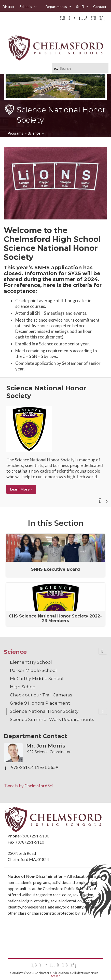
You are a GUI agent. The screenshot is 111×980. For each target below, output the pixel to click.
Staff (83, 7)
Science (34, 133)
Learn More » (21, 489)
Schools (28, 7)
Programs (15, 133)
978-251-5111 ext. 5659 (35, 767)
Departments (59, 7)
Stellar (55, 976)
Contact (100, 7)
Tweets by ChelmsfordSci (28, 786)
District (9, 7)
